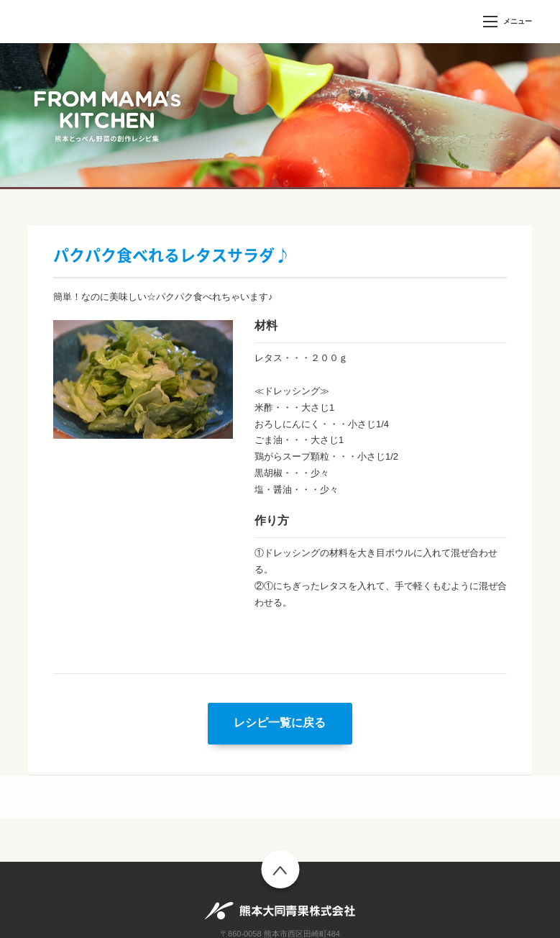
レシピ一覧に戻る (280, 723)
